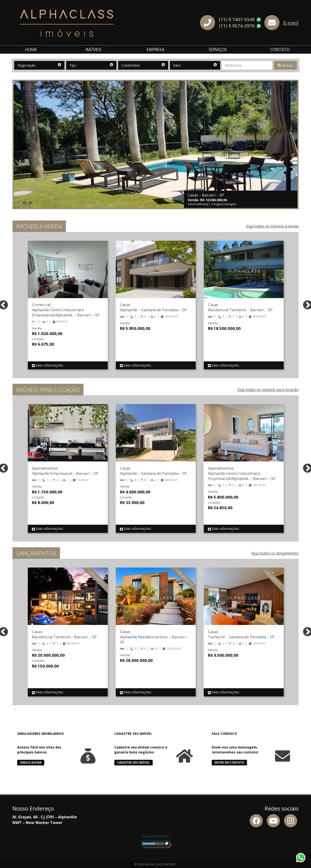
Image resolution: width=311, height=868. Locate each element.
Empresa (155, 49)
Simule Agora (31, 762)
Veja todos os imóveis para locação (268, 390)
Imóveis (93, 49)
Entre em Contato (229, 762)
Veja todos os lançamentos (275, 553)
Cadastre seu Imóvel (134, 762)
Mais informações (48, 366)
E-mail (291, 23)
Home (31, 49)
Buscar (285, 65)
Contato (280, 49)
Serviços (218, 49)
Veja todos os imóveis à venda (272, 226)
